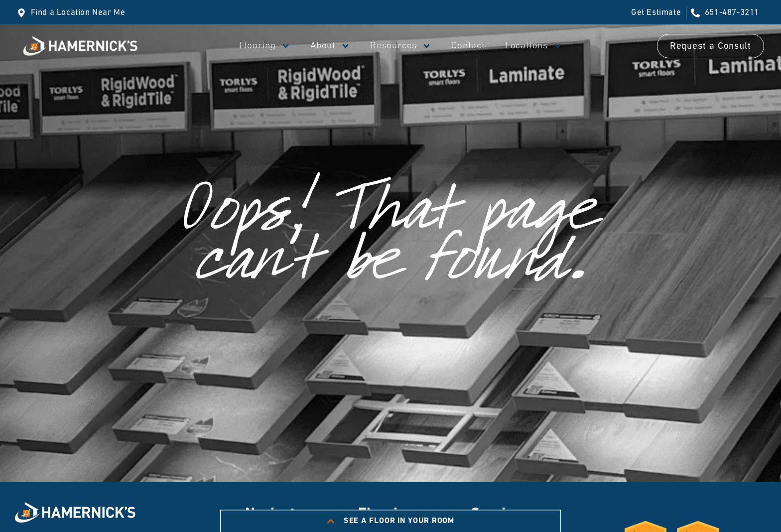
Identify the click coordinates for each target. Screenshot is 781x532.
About (330, 46)
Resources (401, 46)
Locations (534, 46)
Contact (468, 46)
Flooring (265, 46)
